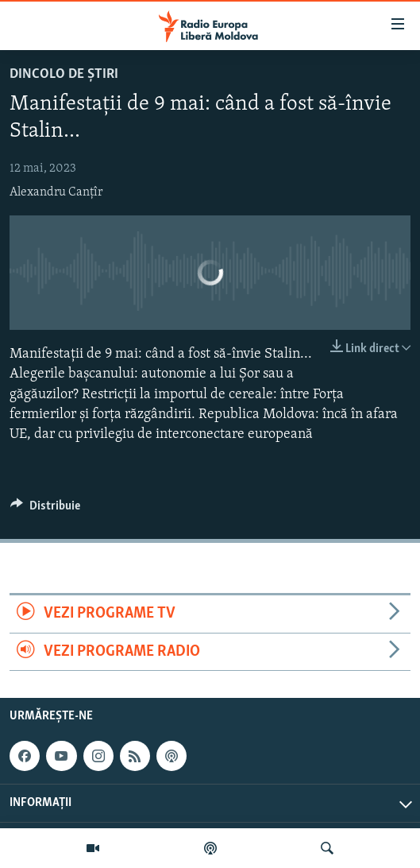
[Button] (45, 510)
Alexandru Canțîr (56, 192)
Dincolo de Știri (64, 74)
